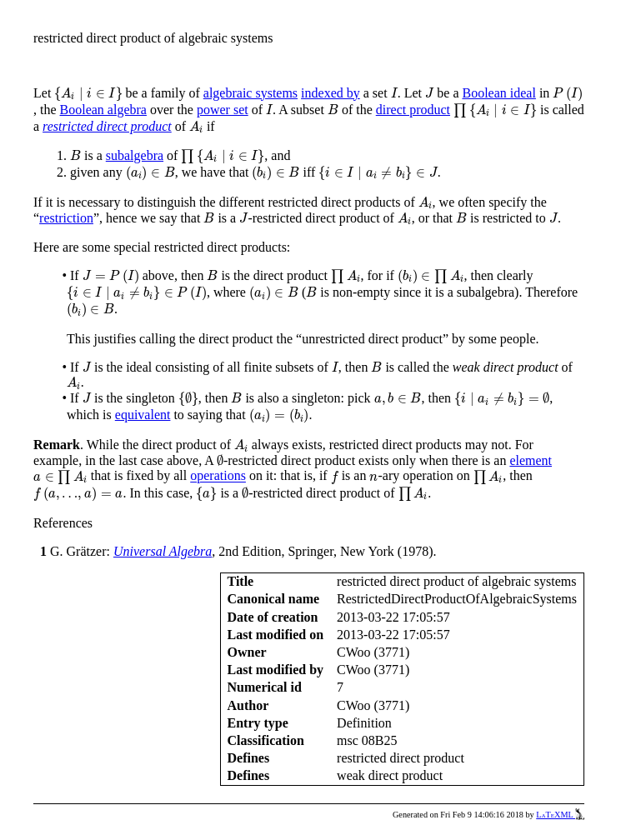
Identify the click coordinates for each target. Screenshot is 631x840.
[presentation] (88, 94)
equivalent (143, 415)
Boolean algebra (103, 110)
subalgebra (135, 155)
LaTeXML (560, 815)
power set (223, 110)
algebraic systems (250, 93)
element (531, 460)
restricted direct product (107, 126)
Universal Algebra (163, 551)
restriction (66, 218)
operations (218, 476)
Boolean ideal (498, 93)
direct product (413, 110)
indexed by (331, 93)
